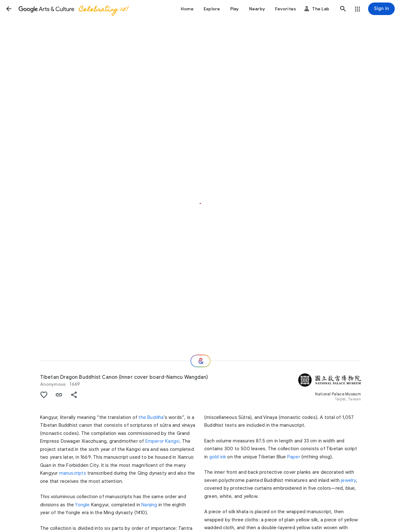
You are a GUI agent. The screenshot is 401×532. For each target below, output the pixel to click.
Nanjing (149, 505)
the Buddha (151, 417)
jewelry (348, 480)
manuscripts (73, 473)
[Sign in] (381, 9)
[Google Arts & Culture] (73, 9)
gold (214, 457)
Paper (294, 457)
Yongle (82, 505)
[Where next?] (200, 361)
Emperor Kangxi (163, 441)
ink (223, 457)
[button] (9, 9)
